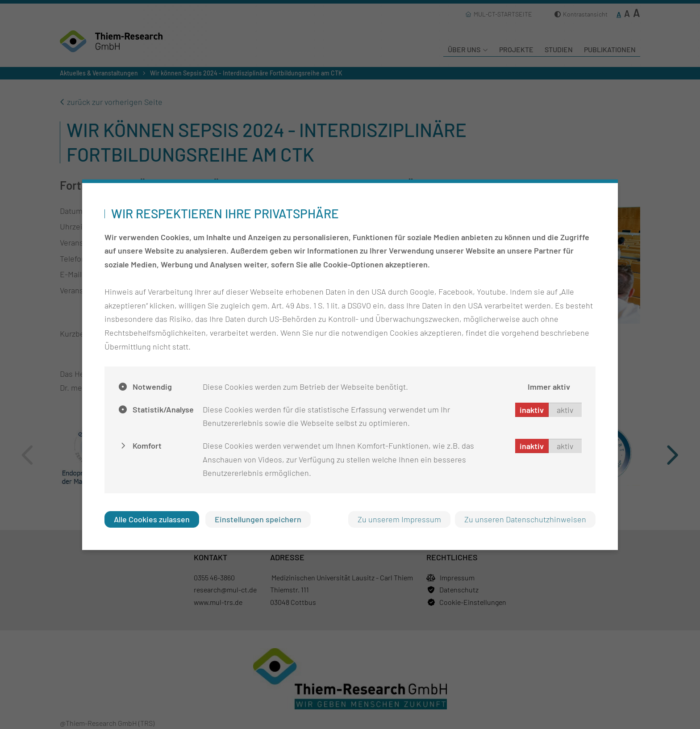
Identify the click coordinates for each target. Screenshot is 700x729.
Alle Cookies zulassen (152, 519)
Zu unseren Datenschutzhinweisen (525, 519)
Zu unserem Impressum (399, 519)
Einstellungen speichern (258, 519)
